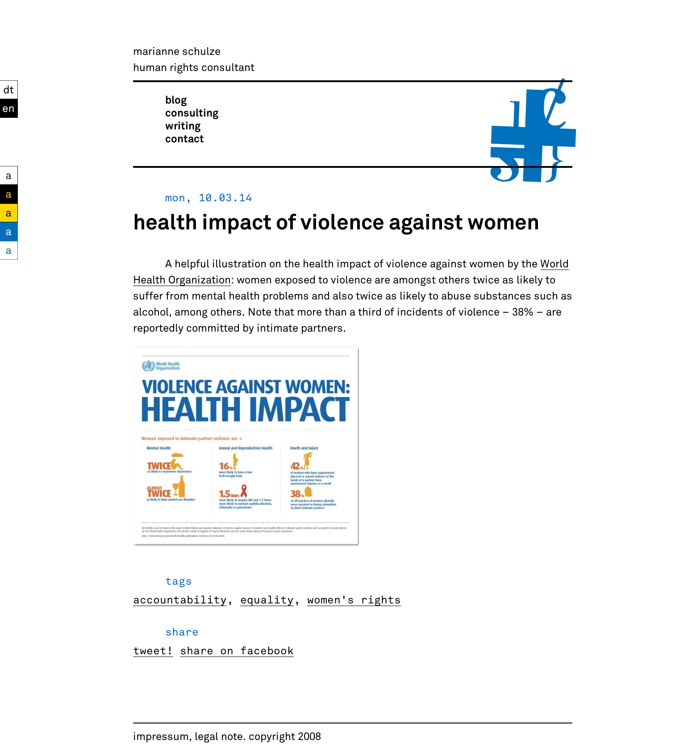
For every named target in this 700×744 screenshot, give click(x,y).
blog (176, 99)
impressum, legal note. (190, 736)
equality (267, 599)
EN (7, 107)
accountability (180, 599)
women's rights (354, 599)
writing (183, 125)
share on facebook (237, 650)
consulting (192, 112)
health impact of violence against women (336, 221)
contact (185, 138)
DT (6, 88)
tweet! (153, 650)
